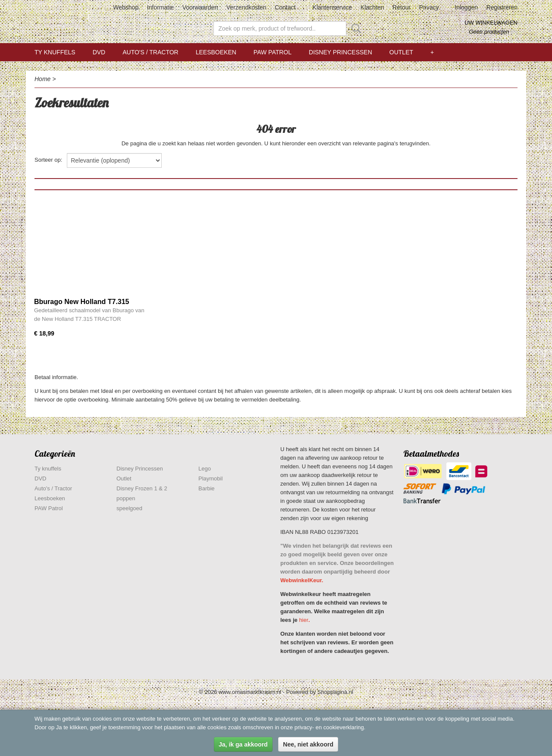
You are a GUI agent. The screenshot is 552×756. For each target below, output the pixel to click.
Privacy (429, 7)
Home (42, 79)
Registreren (502, 7)
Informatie (160, 7)
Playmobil (210, 478)
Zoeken (354, 28)
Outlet (401, 52)
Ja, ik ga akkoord (243, 744)
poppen (126, 498)
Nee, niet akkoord (308, 744)
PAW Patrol (273, 52)
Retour (401, 7)
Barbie (207, 488)
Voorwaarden (200, 7)
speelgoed (129, 508)
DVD (99, 52)
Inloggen (466, 7)
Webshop (126, 7)
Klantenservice (332, 7)
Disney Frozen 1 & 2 (142, 488)
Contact (285, 7)
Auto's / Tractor (150, 52)
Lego (205, 469)
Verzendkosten (246, 7)
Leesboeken (216, 52)
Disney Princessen (340, 52)
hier (304, 620)
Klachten (372, 7)
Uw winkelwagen (491, 23)
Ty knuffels (55, 52)
